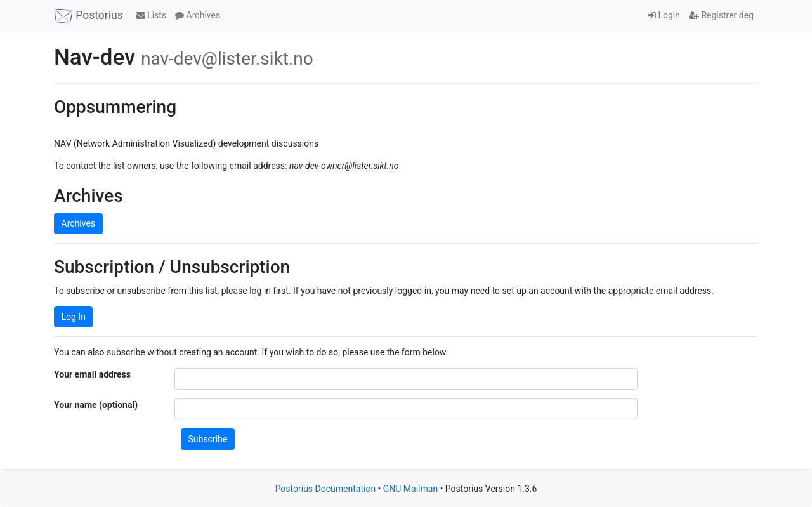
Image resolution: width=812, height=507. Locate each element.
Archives (198, 15)
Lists (151, 15)
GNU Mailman (410, 489)
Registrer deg (721, 15)
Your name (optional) (96, 405)
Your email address (92, 374)
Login (664, 15)
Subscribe (208, 439)
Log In (74, 317)
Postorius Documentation (326, 489)
